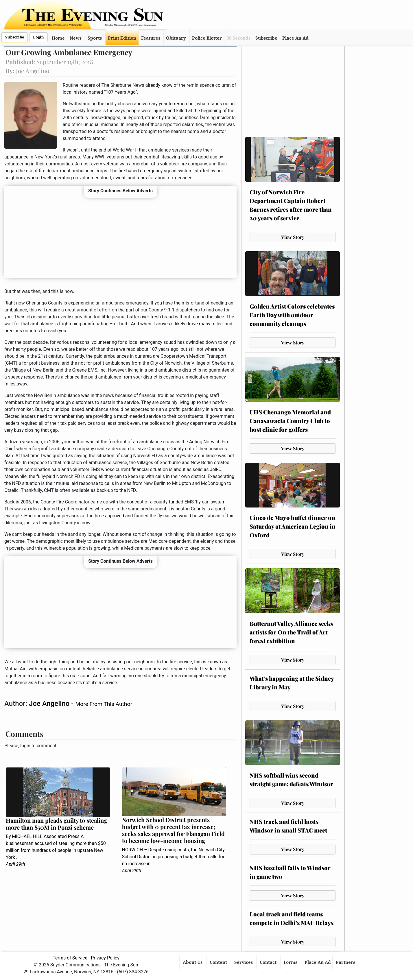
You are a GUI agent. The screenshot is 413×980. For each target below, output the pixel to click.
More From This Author (104, 704)
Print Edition (122, 38)
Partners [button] (346, 962)
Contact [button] (269, 962)
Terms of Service (70, 958)
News (76, 38)
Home (58, 38)
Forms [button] (291, 962)
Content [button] (219, 962)
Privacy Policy (105, 958)
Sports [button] (95, 38)
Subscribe (15, 37)
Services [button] (244, 962)
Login (38, 37)
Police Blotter (207, 38)
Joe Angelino (50, 704)
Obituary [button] (176, 38)
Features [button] (151, 38)
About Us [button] (193, 962)
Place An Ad (295, 38)
